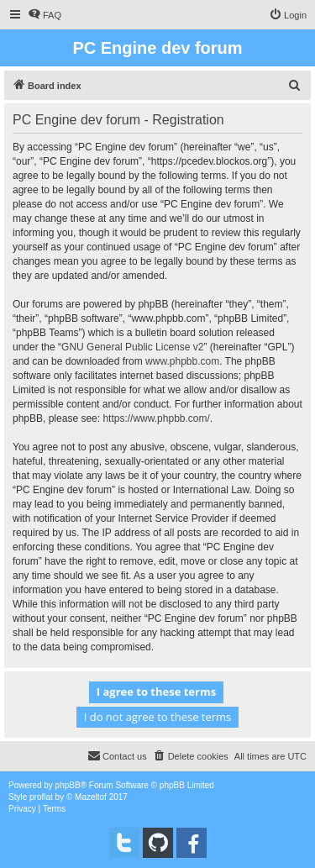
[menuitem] (45, 15)
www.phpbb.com (182, 361)
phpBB (68, 785)
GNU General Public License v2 (132, 347)
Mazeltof (91, 797)
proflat (41, 797)
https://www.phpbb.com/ (156, 418)
